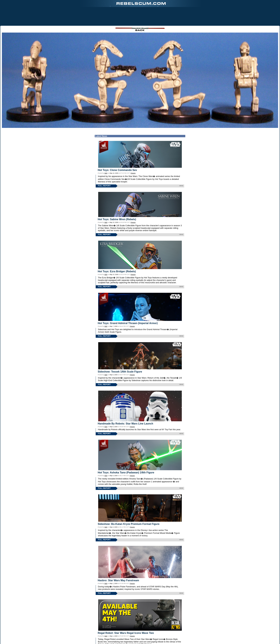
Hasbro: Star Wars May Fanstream (118, 580)
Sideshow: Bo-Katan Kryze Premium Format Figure (129, 524)
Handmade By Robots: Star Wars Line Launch (125, 424)
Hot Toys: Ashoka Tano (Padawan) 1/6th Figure (126, 473)
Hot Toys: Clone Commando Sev (117, 170)
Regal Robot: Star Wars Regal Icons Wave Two (126, 633)
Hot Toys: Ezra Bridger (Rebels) (117, 271)
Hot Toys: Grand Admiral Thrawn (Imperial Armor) (128, 323)
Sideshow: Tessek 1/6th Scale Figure (120, 372)
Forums (133, 173)
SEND (181, 186)
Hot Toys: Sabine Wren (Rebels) (117, 219)
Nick (106, 173)
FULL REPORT (104, 186)
